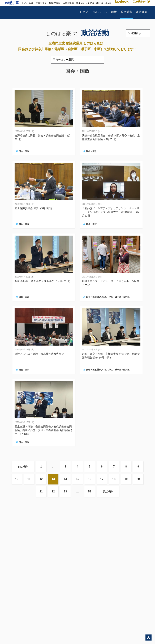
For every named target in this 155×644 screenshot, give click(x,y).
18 (114, 479)
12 (41, 479)
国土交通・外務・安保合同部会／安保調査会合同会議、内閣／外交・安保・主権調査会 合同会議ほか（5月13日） (44, 430)
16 (90, 479)
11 (29, 479)
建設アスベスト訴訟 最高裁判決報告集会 (39, 354)
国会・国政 (24, 151)
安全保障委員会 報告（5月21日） (34, 208)
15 (77, 479)
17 (102, 479)
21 (41, 491)
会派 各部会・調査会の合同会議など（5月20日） (43, 281)
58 (90, 491)
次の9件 (108, 491)
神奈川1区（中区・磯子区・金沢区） (114, 297)
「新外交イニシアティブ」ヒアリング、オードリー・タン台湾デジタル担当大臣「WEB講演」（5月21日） (111, 212)
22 (53, 491)
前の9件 (23, 467)
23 (65, 491)
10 (17, 479)
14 (65, 479)
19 (126, 479)
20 (138, 479)
